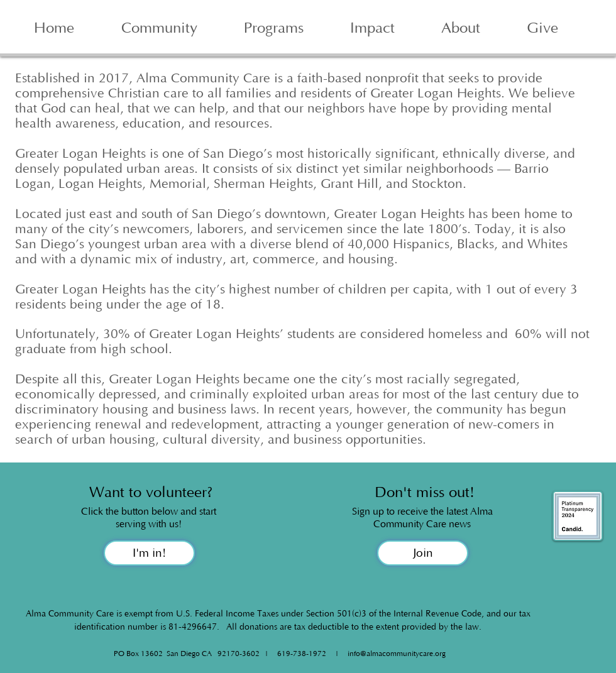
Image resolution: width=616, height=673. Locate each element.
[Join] (423, 553)
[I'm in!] (149, 553)
